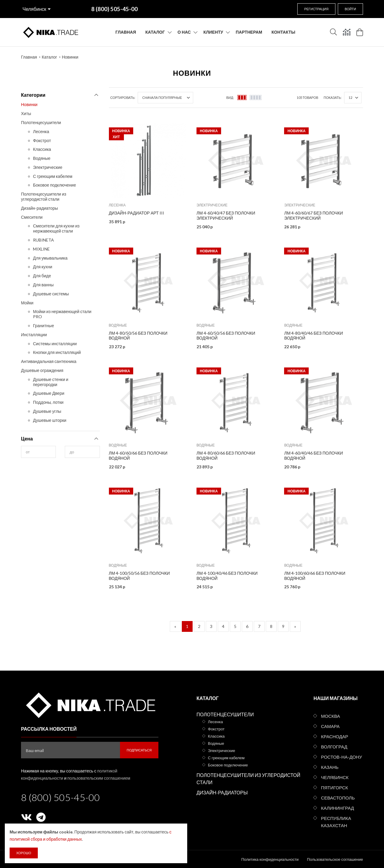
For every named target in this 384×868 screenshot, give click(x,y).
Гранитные (43, 326)
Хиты (26, 113)
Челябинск (34, 9)
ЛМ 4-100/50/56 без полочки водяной (139, 576)
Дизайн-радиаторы (39, 208)
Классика (42, 149)
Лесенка (41, 131)
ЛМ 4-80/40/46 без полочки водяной (313, 336)
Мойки (27, 303)
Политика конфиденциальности (270, 859)
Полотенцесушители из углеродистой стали (44, 196)
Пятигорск (334, 787)
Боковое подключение (54, 185)
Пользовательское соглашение (335, 859)
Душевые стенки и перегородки (51, 382)
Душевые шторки (50, 420)
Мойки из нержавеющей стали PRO (62, 314)
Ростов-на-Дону (342, 757)
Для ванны (43, 285)
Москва (330, 716)
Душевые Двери (49, 393)
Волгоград (334, 747)
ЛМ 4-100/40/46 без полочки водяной (227, 576)
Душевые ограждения (42, 370)
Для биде (42, 276)
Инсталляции (34, 335)
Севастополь (338, 798)
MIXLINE (41, 249)
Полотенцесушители (41, 122)
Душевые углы (47, 411)
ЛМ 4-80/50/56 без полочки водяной (138, 336)
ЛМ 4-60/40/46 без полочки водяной (313, 455)
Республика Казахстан (336, 822)
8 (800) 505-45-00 (60, 797)
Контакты (283, 32)
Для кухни (43, 267)
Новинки (70, 57)
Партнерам (249, 32)
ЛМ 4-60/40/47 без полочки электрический (226, 215)
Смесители (32, 217)
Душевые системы (51, 294)
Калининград (337, 808)
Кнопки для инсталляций (57, 352)
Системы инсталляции (55, 344)
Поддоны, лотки (48, 402)
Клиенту (213, 32)
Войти (350, 9)
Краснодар (335, 736)
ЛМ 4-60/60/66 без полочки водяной (138, 455)
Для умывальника (50, 258)
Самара (330, 726)
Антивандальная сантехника (49, 361)
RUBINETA (43, 240)
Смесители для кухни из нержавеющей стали (56, 228)
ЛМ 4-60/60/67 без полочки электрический (313, 215)
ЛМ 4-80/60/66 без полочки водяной (226, 455)
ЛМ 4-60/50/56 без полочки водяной (226, 336)
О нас (184, 32)
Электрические (48, 167)
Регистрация (316, 9)
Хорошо (24, 853)
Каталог (155, 32)
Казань (330, 767)
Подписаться (139, 750)
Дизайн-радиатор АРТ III (136, 213)
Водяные (42, 158)
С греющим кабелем (53, 176)
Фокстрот (42, 140)
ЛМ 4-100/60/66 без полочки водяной (315, 576)
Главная (126, 32)
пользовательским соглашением (99, 778)
